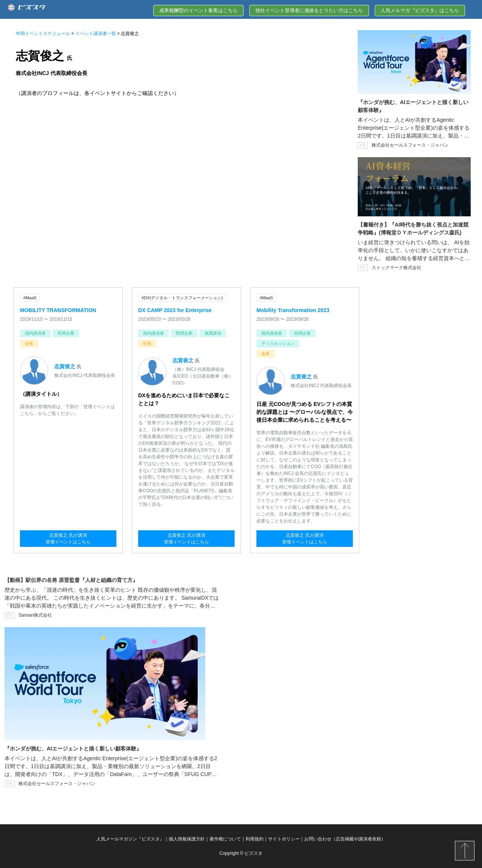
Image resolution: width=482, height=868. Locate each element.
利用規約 (255, 839)
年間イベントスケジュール (43, 34)
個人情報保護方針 (187, 839)
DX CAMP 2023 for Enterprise (175, 310)
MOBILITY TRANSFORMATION (58, 310)
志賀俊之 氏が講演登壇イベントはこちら (68, 539)
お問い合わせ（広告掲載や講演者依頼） (345, 839)
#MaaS (30, 298)
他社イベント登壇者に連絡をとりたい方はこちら (309, 10)
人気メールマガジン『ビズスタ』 (130, 839)
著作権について (225, 839)
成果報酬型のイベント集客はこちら (198, 10)
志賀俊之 (65, 366)
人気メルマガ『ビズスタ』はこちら (420, 10)
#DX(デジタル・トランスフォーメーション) (182, 298)
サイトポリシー (284, 839)
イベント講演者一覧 (96, 34)
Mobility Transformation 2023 (293, 310)
